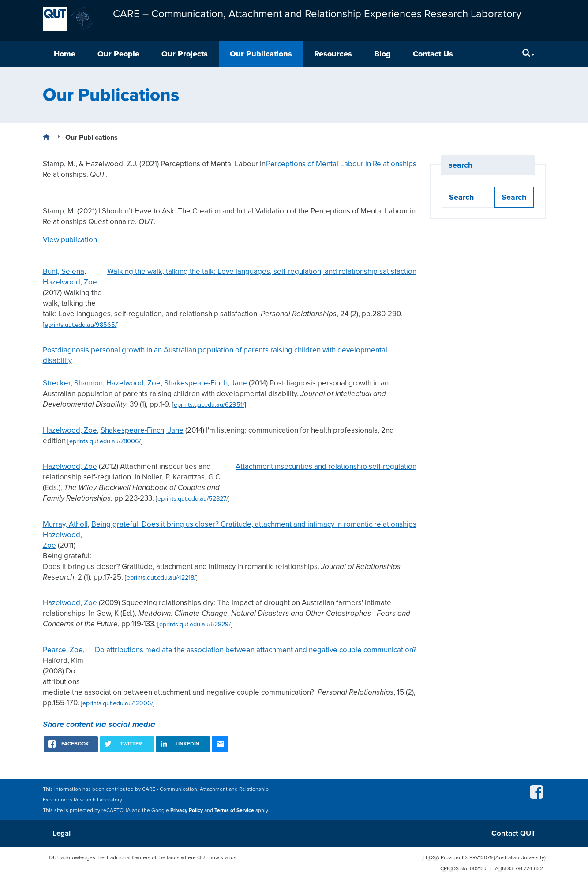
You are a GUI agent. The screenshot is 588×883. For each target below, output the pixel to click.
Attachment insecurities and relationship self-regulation (326, 466)
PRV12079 (481, 857)
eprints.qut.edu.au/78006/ (105, 441)
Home (65, 54)
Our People (118, 54)
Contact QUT (513, 833)
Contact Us (433, 54)
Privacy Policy (187, 810)
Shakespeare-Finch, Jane (206, 383)
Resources (333, 54)
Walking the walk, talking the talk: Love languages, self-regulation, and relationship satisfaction (262, 271)
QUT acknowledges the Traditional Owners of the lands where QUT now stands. (143, 857)
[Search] (528, 54)
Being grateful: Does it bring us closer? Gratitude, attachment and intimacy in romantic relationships (254, 524)
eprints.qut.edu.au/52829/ (195, 624)
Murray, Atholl (65, 524)
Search (514, 197)
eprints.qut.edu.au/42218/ (161, 578)
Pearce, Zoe (63, 650)
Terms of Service (234, 810)
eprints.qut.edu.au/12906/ (118, 703)
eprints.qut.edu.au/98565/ (81, 325)
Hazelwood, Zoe (70, 282)
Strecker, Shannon (73, 383)
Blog (382, 54)
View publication (70, 240)
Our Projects (185, 54)
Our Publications (261, 54)
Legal (62, 833)
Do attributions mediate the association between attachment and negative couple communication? (256, 650)
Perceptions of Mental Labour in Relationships (341, 164)
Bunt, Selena (64, 271)
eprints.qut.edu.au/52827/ (193, 499)
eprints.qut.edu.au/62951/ (209, 405)
